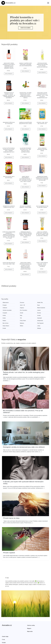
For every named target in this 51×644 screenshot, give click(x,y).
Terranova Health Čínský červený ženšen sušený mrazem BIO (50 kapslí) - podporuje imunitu (25, 234)
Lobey (17, 320)
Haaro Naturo (43, 318)
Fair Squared (31, 318)
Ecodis (29, 320)
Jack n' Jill (5, 305)
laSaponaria (43, 315)
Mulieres (17, 318)
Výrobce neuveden (20, 308)
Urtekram (30, 305)
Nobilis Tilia (31, 303)
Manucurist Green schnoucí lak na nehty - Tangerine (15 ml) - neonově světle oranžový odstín (9, 66)
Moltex (5, 320)
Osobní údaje (5, 628)
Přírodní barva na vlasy (11, 510)
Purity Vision (31, 315)
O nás (3, 631)
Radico (17, 315)
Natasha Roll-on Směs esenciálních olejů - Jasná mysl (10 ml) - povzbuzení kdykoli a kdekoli (25, 95)
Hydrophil (5, 315)
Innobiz (17, 313)
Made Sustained (7, 308)
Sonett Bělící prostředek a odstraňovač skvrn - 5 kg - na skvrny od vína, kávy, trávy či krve (25, 179)
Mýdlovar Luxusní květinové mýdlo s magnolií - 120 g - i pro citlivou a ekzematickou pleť (42, 95)
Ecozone (17, 303)
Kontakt (4, 634)
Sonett (17, 310)
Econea (30, 310)
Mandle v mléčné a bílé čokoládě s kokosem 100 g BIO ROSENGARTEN (26, 64)
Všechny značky (31, 617)
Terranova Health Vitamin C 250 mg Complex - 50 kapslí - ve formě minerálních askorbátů (9, 95)
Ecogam (42, 303)
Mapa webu (30, 623)
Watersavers (6, 303)
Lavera (42, 308)
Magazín (29, 620)
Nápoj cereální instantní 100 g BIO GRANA (42, 149)
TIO (41, 313)
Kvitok (29, 313)
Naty (4, 313)
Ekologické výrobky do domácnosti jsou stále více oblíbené (24, 439)
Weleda (42, 320)
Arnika (42, 310)
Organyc (42, 305)
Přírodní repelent (9, 544)
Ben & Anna (6, 318)
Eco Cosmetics (31, 308)
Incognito (5, 310)
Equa (17, 305)
